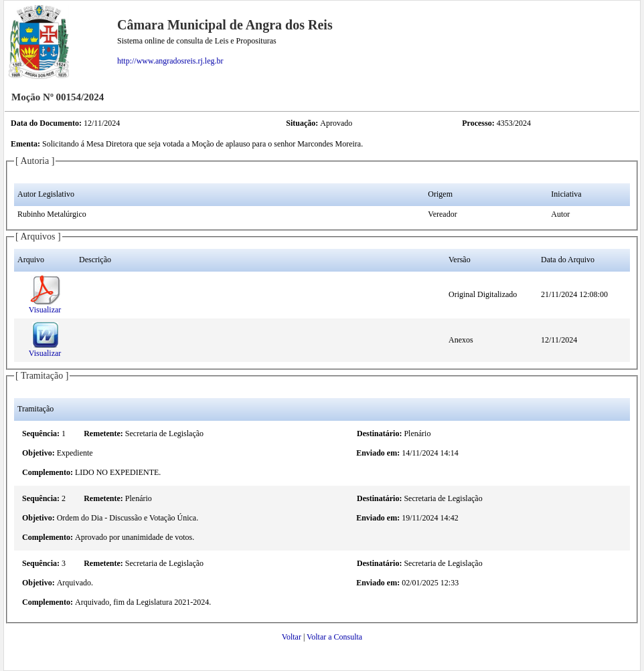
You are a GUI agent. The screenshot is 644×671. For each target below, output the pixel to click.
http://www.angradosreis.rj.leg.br (170, 61)
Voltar (292, 637)
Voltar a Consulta (334, 637)
